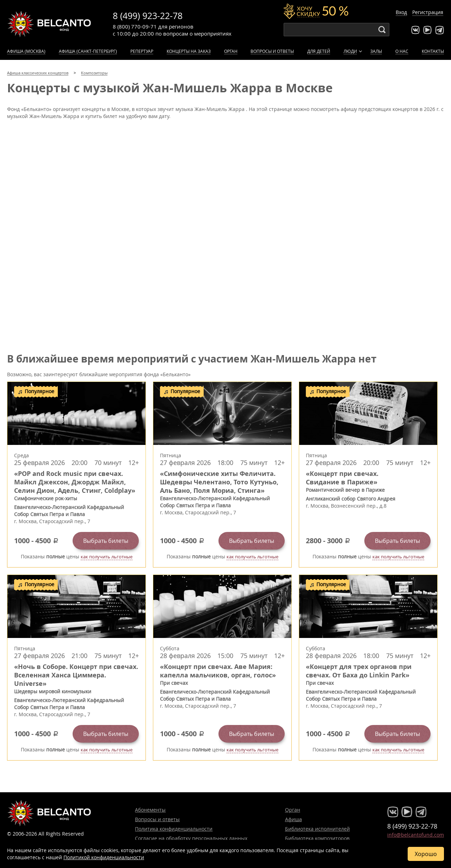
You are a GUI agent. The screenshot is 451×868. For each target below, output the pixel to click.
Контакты (433, 51)
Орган (231, 51)
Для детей (319, 51)
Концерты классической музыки (49, 24)
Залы (376, 51)
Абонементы (150, 810)
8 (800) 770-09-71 (135, 26)
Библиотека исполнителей (317, 829)
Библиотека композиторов (317, 838)
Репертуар (142, 51)
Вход (401, 12)
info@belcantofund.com (416, 835)
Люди (350, 51)
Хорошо (426, 854)
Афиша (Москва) (26, 51)
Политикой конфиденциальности (104, 857)
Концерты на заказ (189, 51)
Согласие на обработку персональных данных (191, 838)
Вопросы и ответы (272, 51)
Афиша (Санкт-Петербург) (88, 51)
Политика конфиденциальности (174, 829)
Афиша (294, 819)
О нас (402, 51)
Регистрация (428, 12)
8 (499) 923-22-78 (148, 16)
